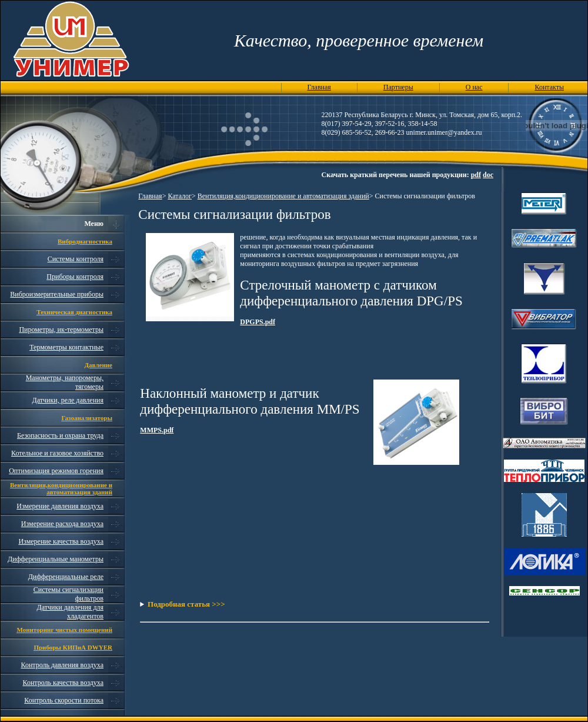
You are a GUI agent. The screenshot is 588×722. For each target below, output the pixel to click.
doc (488, 175)
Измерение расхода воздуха (62, 524)
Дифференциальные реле (66, 577)
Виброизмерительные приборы (57, 294)
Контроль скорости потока (64, 700)
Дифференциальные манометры (56, 559)
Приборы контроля (75, 277)
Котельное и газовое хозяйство (57, 453)
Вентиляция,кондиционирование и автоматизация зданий (283, 196)
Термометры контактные (66, 347)
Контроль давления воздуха (62, 665)
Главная (319, 87)
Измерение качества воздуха (61, 541)
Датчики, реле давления (68, 400)
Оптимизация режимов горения (56, 471)
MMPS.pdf (157, 430)
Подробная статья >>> (186, 604)
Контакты (549, 87)
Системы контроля (76, 259)
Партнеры (398, 87)
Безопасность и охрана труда (60, 435)
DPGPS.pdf (258, 322)
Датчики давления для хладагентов (70, 612)
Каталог (180, 196)
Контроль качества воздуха (63, 683)
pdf (476, 175)
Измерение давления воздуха (60, 506)
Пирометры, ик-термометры (61, 330)
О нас (474, 87)
